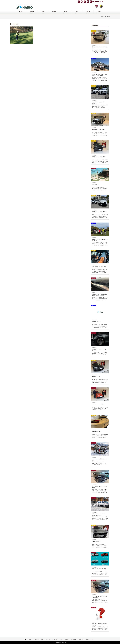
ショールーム (48, 639)
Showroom (54, 12)
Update (21, 12)
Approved (32, 12)
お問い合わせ (82, 639)
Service (66, 12)
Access (99, 12)
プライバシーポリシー (91, 639)
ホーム (103, 17)
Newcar (43, 12)
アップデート (30, 639)
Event (77, 12)
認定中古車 (37, 639)
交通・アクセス (74, 639)
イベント (61, 639)
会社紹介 (67, 639)
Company (88, 12)
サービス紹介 (55, 639)
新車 (42, 639)
